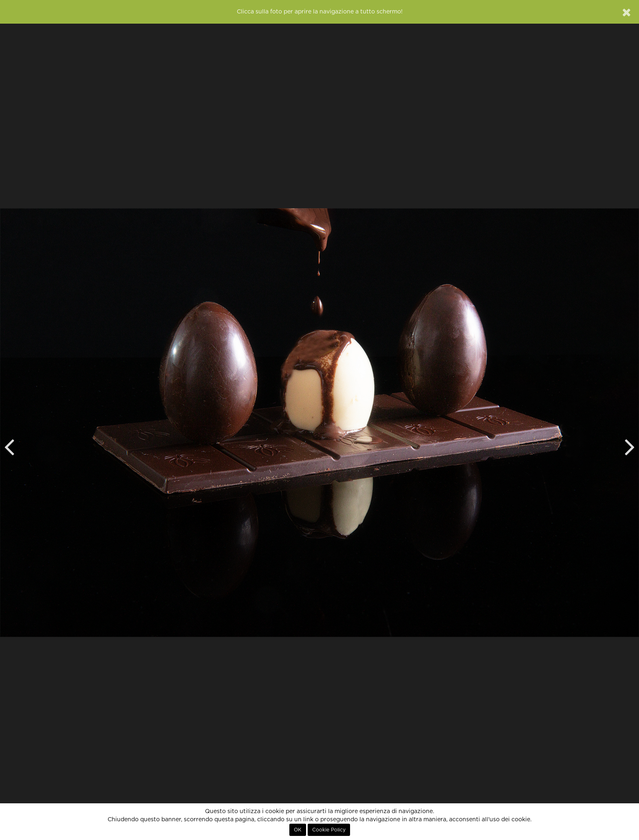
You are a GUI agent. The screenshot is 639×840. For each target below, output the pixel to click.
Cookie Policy (329, 830)
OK (298, 830)
